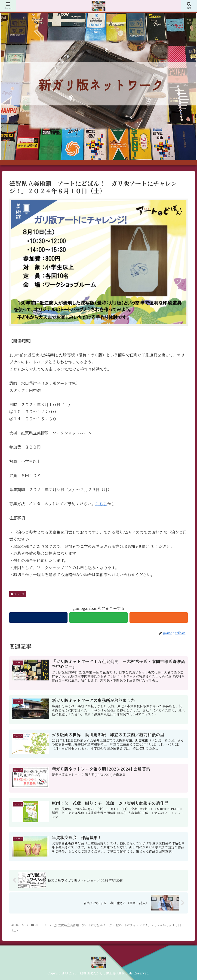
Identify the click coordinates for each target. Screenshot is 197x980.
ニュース (18, 594)
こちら (101, 504)
